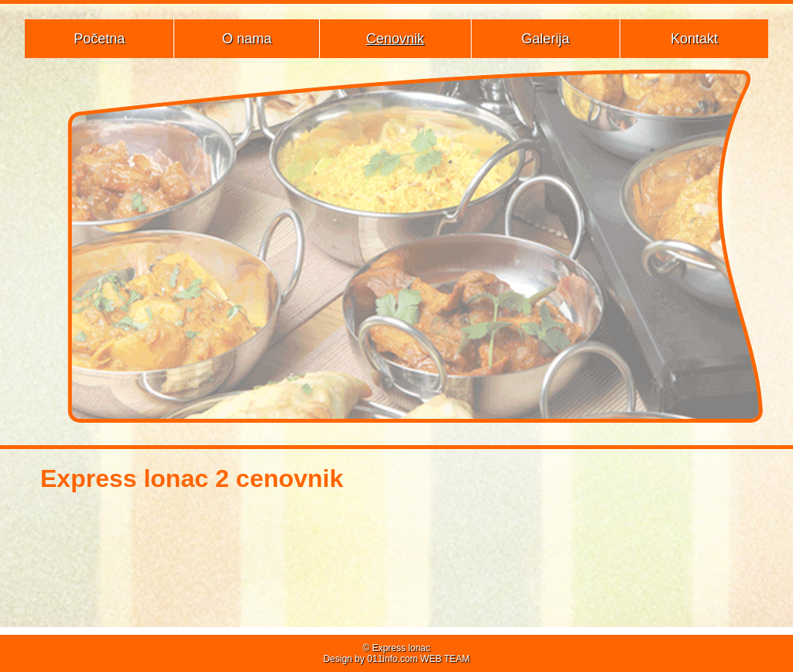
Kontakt (694, 39)
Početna (99, 39)
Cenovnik (395, 39)
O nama (247, 39)
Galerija (545, 39)
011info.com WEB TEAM (419, 659)
